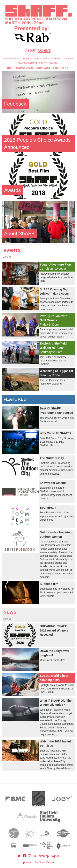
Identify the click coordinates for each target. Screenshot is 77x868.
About (31, 51)
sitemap (44, 856)
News (10, 68)
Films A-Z (64, 68)
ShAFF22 (69, 59)
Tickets (55, 68)
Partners (39, 68)
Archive (44, 51)
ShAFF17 (17, 59)
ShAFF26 (53, 63)
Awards (30, 68)
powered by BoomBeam (38, 862)
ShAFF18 (27, 59)
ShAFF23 (22, 63)
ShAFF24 (32, 63)
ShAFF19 (38, 59)
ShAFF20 (48, 59)
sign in (55, 856)
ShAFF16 (7, 59)
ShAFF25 (43, 63)
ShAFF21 (58, 59)
